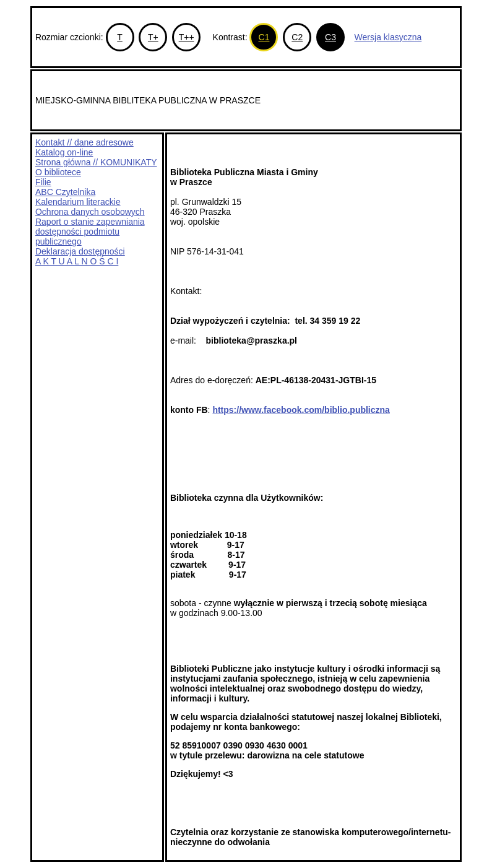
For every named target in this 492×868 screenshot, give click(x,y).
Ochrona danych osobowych (90, 212)
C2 (297, 37)
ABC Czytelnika (65, 192)
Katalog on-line (64, 152)
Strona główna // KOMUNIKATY (96, 162)
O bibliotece (58, 172)
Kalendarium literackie (78, 202)
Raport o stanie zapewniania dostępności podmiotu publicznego (90, 232)
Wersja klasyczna (388, 37)
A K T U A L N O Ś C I (77, 261)
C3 (330, 37)
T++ (187, 37)
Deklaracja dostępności (80, 251)
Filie (43, 182)
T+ (153, 37)
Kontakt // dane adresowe (84, 142)
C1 (264, 37)
